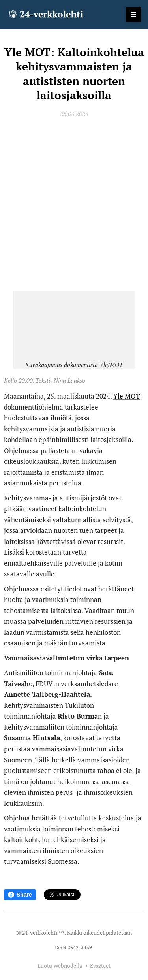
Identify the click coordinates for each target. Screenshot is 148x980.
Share (20, 895)
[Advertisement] (74, 204)
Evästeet (100, 966)
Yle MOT (127, 396)
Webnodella (68, 966)
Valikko (131, 14)
